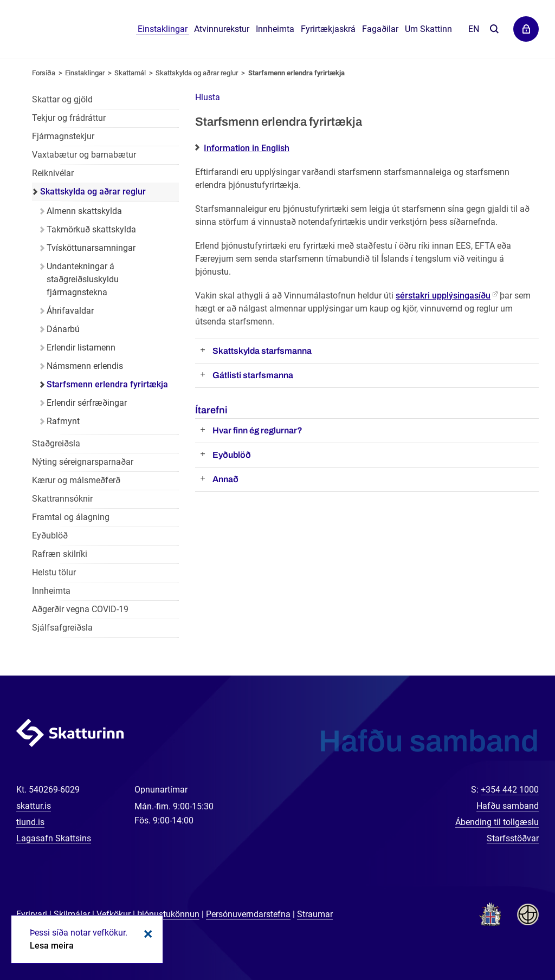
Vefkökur (114, 914)
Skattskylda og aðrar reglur (197, 73)
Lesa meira (52, 946)
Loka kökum (146, 934)
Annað (225, 479)
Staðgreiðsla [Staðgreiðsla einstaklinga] (56, 443)
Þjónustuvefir (526, 29)
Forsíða (44, 73)
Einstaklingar (163, 29)
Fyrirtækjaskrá (328, 29)
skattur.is (34, 806)
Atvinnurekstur (222, 29)
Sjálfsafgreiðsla (62, 628)
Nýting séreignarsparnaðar (83, 462)
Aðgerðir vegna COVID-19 (80, 609)
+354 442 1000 (510, 790)
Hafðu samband (508, 806)
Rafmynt (63, 421)
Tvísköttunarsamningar (91, 248)
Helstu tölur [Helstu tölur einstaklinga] (54, 572)
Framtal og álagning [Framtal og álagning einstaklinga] (71, 517)
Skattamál (130, 73)
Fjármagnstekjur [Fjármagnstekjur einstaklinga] (63, 136)
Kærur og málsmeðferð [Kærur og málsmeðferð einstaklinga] (76, 480)
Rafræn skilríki (60, 554)
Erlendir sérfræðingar (87, 403)
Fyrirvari (32, 914)
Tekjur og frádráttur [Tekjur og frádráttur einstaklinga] (69, 118)
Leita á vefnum (494, 30)
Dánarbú (63, 329)
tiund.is (30, 822)
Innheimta (275, 29)
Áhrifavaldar (70, 311)
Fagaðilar (380, 29)
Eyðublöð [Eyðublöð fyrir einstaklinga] (50, 536)
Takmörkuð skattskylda (91, 229)
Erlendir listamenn (81, 348)
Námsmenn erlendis (85, 366)
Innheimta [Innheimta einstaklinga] (51, 591)
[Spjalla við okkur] (512, 937)
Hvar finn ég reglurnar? (257, 430)
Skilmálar (72, 914)
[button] (208, 97)
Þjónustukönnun (168, 914)
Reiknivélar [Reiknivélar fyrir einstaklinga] (53, 173)
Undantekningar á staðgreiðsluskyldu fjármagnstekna (83, 279)
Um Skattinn (428, 29)
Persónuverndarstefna (248, 914)
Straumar (315, 914)
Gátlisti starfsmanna (253, 375)
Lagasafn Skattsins (54, 838)
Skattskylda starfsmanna (262, 351)
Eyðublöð (232, 455)
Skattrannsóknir (62, 499)
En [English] (474, 29)
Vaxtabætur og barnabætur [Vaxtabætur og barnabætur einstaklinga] (84, 155)
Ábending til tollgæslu (497, 822)
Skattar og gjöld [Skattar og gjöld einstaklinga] (62, 99)
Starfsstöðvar (513, 838)
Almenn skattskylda (84, 211)
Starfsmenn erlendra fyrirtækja (296, 73)
